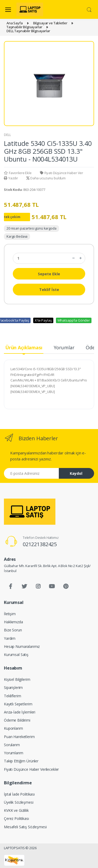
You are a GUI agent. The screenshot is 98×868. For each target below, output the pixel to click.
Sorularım (12, 745)
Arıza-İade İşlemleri (20, 712)
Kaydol (76, 473)
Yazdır (11, 178)
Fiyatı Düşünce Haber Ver (62, 173)
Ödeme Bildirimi (17, 720)
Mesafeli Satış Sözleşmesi (25, 827)
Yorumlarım (14, 753)
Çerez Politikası (16, 818)
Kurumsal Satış (16, 655)
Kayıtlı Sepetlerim (18, 704)
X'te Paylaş (43, 320)
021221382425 (40, 544)
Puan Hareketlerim (19, 737)
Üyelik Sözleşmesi (19, 802)
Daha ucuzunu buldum (46, 178)
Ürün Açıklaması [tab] (24, 347)
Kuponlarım (13, 728)
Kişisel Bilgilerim (17, 679)
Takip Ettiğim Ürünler (21, 761)
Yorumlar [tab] (64, 347)
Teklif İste (49, 290)
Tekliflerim (12, 696)
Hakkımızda (13, 622)
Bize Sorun (13, 630)
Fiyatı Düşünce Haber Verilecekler (31, 769)
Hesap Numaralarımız (22, 646)
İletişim (10, 614)
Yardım (10, 638)
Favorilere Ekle (18, 173)
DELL (7, 135)
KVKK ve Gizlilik (16, 810)
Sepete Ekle (49, 274)
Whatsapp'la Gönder (74, 320)
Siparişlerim (13, 687)
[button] (89, 9)
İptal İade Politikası (19, 794)
